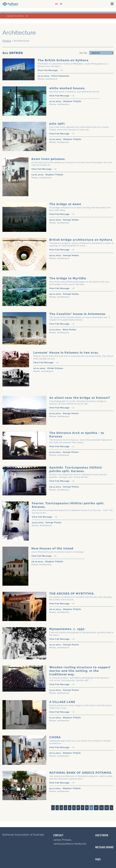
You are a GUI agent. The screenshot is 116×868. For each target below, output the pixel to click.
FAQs (98, 860)
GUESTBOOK (102, 836)
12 (107, 808)
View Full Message (50, 70)
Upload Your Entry (17, 16)
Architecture (52, 79)
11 (102, 808)
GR (61, 4)
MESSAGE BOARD (104, 848)
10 (96, 808)
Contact (58, 836)
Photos (7, 41)
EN (57, 4)
